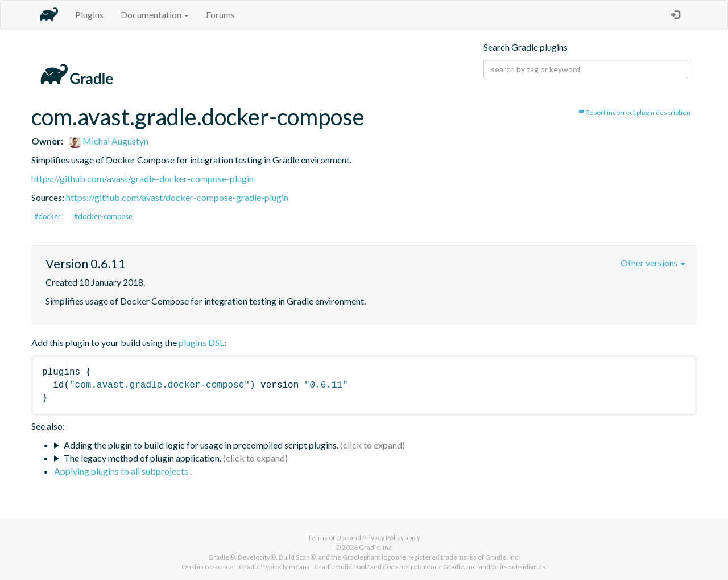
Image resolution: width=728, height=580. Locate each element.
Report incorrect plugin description (634, 112)
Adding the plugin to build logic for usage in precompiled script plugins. (201, 445)
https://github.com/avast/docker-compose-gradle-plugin (177, 197)
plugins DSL (201, 342)
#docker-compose (103, 216)
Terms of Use (328, 538)
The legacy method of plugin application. (142, 458)
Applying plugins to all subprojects (122, 471)
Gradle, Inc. (376, 547)
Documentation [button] (155, 15)
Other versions (653, 263)
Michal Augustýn (109, 141)
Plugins (89, 15)
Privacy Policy (383, 538)
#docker (47, 216)
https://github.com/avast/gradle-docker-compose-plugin (142, 178)
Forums (220, 15)
